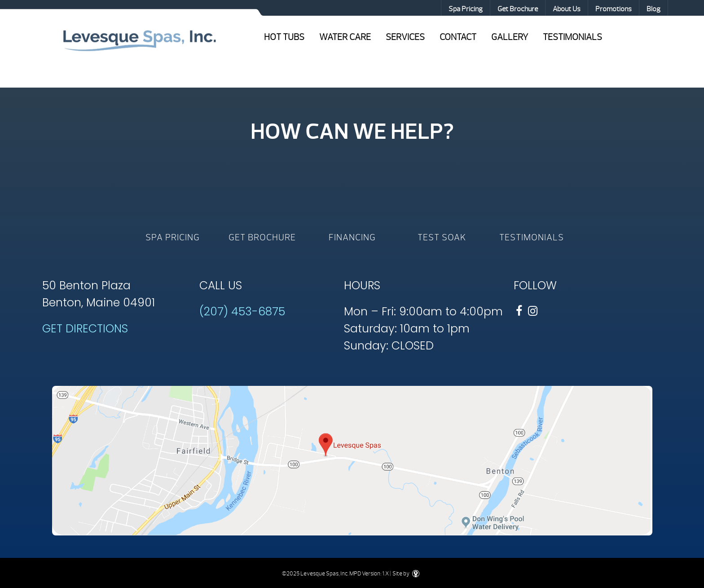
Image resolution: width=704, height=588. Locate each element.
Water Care (345, 37)
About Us (567, 9)
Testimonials (572, 37)
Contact (458, 37)
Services (405, 37)
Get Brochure (518, 9)
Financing (352, 237)
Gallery (510, 37)
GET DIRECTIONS (85, 329)
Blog (653, 9)
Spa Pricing (466, 9)
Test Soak (442, 237)
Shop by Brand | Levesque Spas (139, 40)
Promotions (614, 9)
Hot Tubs (284, 37)
